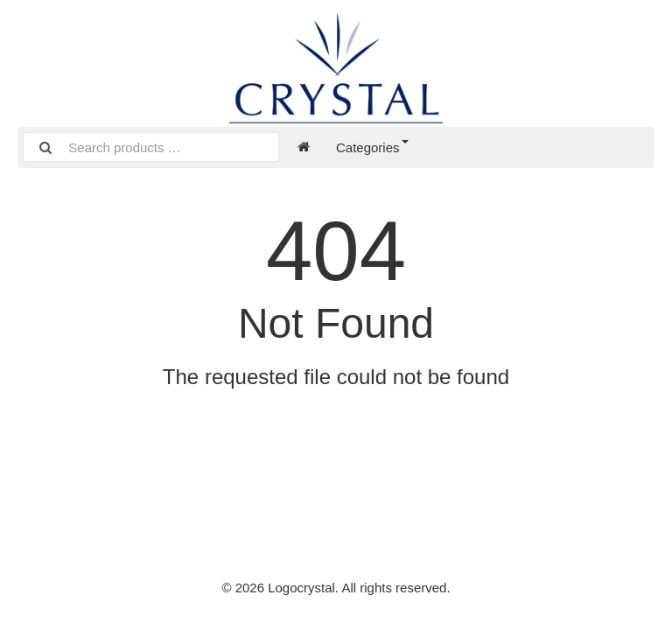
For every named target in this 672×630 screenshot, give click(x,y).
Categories (372, 147)
